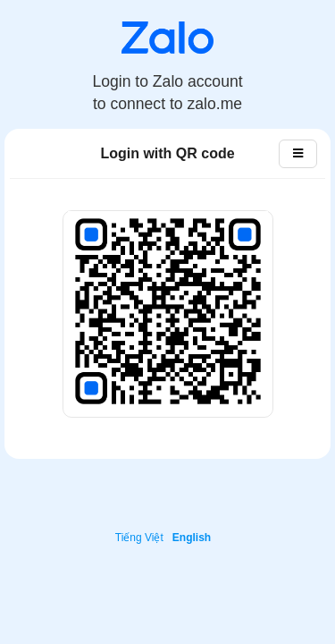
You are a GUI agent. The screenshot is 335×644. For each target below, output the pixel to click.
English (192, 538)
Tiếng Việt (139, 538)
